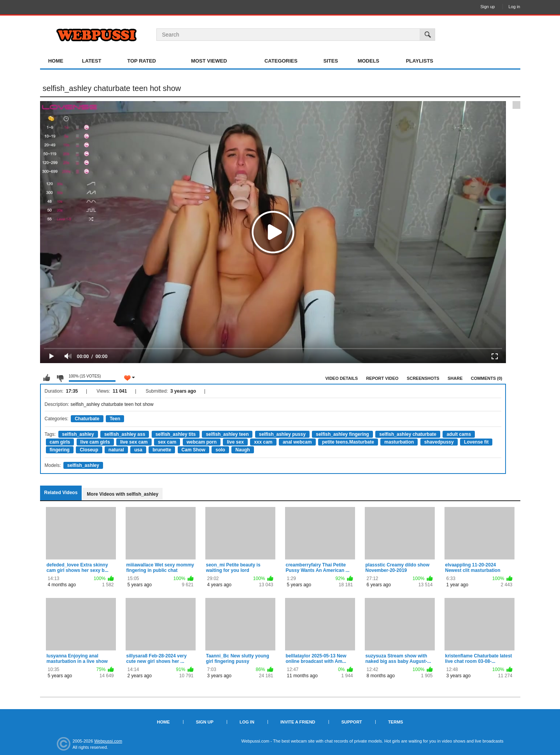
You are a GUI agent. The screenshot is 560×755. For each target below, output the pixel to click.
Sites (331, 61)
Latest (92, 61)
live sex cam (134, 442)
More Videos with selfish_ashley (122, 494)
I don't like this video (60, 378)
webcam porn (202, 442)
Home (56, 61)
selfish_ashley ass (125, 434)
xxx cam (263, 442)
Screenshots (423, 378)
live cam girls (95, 442)
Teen (115, 419)
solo (220, 450)
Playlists (420, 61)
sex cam (167, 442)
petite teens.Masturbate (348, 442)
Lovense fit (476, 442)
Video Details (342, 378)
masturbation (399, 442)
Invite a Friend (298, 722)
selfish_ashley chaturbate (408, 434)
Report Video (382, 378)
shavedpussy (439, 442)
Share (455, 378)
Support (352, 722)
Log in (514, 7)
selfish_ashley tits (176, 434)
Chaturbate (87, 419)
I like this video (47, 378)
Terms (396, 722)
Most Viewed (209, 61)
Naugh (242, 450)
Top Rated (142, 61)
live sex (235, 442)
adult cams (459, 434)
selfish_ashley (78, 434)
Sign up (487, 7)
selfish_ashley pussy (282, 434)
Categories (281, 61)
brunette (162, 450)
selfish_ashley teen (227, 434)
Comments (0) (487, 378)
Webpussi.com (108, 741)
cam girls (60, 442)
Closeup (89, 450)
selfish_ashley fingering (342, 434)
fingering (60, 450)
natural (116, 450)
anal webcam (297, 442)
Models (369, 61)
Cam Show (193, 450)
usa (138, 450)
